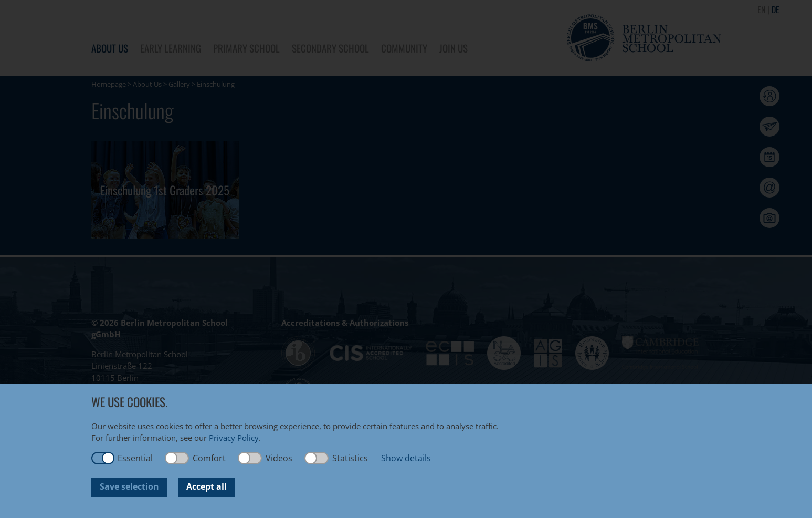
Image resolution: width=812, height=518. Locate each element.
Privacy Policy (234, 438)
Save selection (129, 486)
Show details (406, 458)
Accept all (207, 486)
